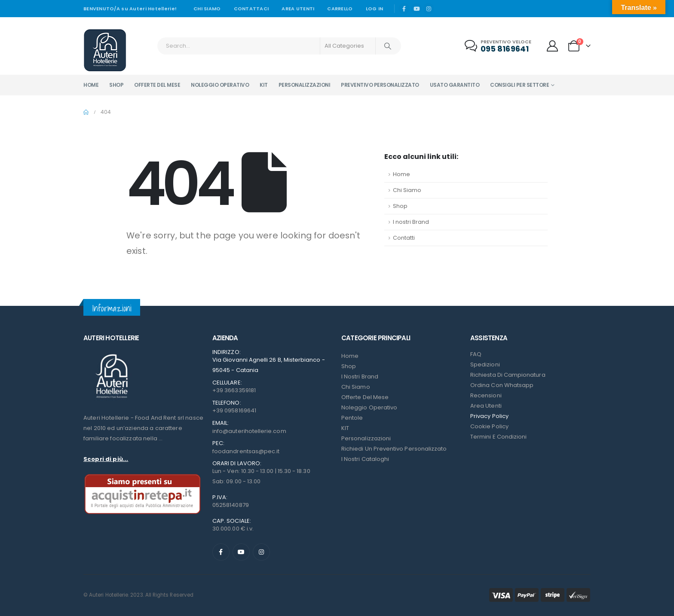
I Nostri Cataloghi (365, 459)
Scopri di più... (106, 459)
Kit (264, 85)
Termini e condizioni (498, 437)
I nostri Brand (411, 222)
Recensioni (486, 395)
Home (91, 85)
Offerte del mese (157, 85)
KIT (345, 428)
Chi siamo (207, 9)
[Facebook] (404, 9)
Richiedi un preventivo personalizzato (394, 449)
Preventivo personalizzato (380, 85)
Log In (375, 9)
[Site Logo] (105, 50)
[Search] (388, 46)
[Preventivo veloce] (499, 46)
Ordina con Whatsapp (502, 385)
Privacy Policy (489, 416)
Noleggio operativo (220, 85)
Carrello (340, 9)
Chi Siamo (407, 190)
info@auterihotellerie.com (249, 431)
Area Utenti (298, 9)
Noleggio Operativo (369, 407)
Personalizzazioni (305, 85)
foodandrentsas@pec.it (246, 451)
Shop (116, 85)
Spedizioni (485, 364)
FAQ (476, 354)
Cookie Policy (489, 426)
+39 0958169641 (234, 410)
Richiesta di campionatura (508, 375)
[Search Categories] (348, 46)
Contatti (404, 238)
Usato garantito (455, 85)
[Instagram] (429, 9)
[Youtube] (417, 9)
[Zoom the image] (111, 354)
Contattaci (251, 9)
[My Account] (553, 46)
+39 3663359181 (234, 390)
